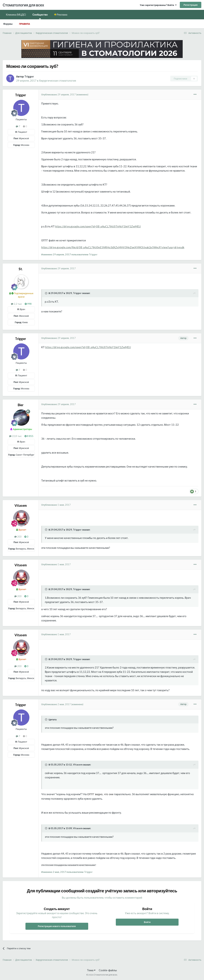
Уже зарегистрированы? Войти (158, 5)
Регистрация (191, 5)
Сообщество (40, 16)
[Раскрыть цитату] (46, 293)
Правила (24, 24)
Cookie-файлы (108, 970)
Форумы (8, 24)
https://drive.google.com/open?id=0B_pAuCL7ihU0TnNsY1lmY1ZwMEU (98, 226)
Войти (147, 922)
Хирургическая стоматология (58, 81)
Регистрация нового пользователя (57, 926)
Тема (91, 970)
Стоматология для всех (23, 5)
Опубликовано (58, 94)
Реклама (62, 14)
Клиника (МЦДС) (16, 14)
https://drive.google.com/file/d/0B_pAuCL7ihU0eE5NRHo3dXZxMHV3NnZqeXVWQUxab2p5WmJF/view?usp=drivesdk (113, 247)
